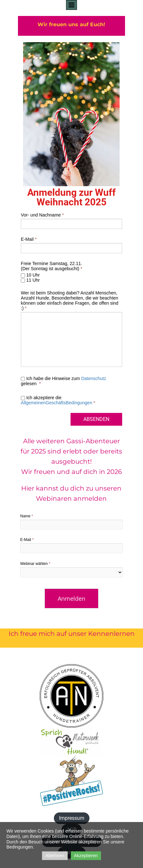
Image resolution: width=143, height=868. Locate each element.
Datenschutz (94, 378)
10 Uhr (30, 275)
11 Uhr (30, 280)
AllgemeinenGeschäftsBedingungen (57, 403)
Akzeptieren (86, 856)
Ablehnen (55, 856)
